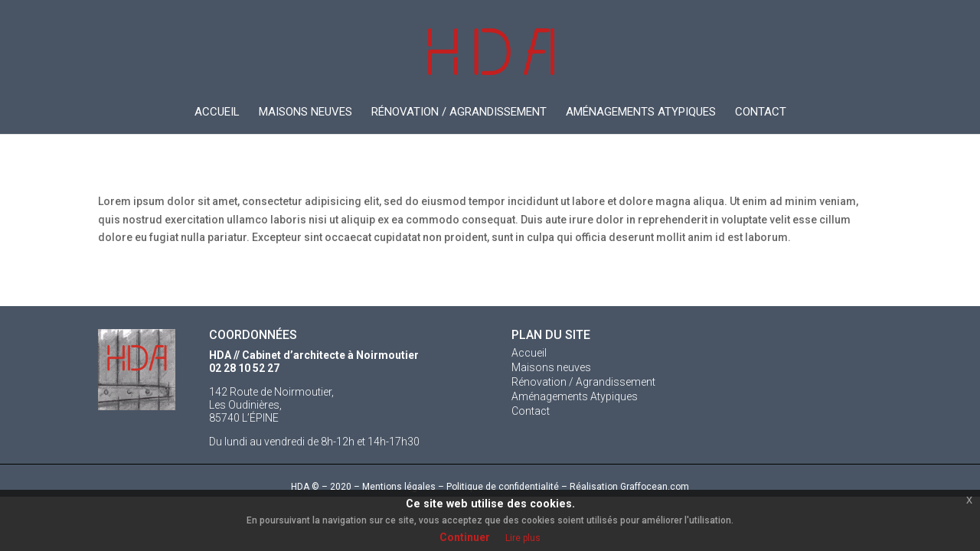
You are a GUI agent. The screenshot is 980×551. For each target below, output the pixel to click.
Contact (761, 112)
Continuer (465, 537)
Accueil (217, 112)
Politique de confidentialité (503, 487)
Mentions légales (399, 487)
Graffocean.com (655, 487)
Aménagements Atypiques (641, 112)
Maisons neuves (305, 112)
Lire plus (523, 538)
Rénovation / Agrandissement (459, 112)
